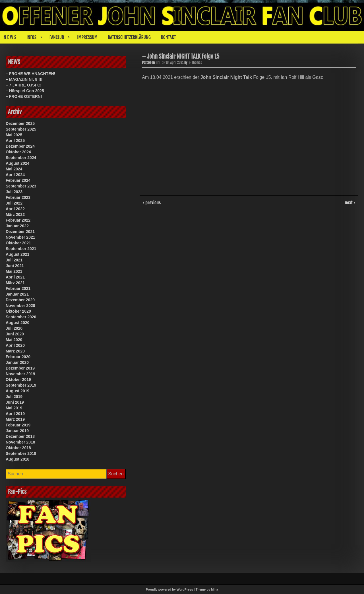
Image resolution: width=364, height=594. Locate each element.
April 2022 (15, 209)
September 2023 (21, 186)
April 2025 (15, 141)
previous (152, 205)
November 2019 (20, 374)
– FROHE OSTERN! (24, 96)
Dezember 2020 (20, 300)
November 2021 (20, 237)
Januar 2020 (17, 362)
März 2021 (15, 283)
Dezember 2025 (20, 123)
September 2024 (21, 158)
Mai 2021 (14, 271)
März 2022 (15, 214)
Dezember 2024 (20, 146)
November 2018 (20, 442)
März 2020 (15, 351)
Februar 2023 (18, 197)
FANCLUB (57, 37)
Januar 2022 (17, 226)
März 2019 (15, 419)
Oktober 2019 (18, 379)
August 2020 (17, 323)
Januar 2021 (17, 294)
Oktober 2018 (18, 448)
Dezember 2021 (20, 232)
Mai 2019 (14, 408)
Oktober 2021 (18, 243)
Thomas (197, 65)
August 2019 (17, 391)
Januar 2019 (17, 431)
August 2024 (17, 163)
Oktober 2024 (18, 152)
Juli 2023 (14, 192)
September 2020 (21, 317)
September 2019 (21, 385)
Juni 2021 (15, 266)
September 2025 (21, 129)
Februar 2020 (18, 357)
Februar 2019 (18, 425)
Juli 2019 (14, 397)
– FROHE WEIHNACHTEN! (30, 74)
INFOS (31, 37)
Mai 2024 (14, 169)
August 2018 (17, 459)
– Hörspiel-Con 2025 (25, 91)
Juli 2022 (14, 203)
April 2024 (15, 175)
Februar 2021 (18, 288)
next (349, 205)
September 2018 (21, 453)
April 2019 (15, 414)
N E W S (10, 37)
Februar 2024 (18, 180)
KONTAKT (168, 37)
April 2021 (15, 277)
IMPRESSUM (87, 37)
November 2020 (20, 306)
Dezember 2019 (20, 368)
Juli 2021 (14, 260)
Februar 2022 (18, 220)
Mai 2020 (14, 340)
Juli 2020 (14, 328)
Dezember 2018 (20, 436)
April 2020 (15, 345)
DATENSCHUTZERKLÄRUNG (129, 37)
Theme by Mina (207, 589)
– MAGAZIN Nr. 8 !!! (24, 79)
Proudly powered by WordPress (169, 589)
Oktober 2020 (18, 311)
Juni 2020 (15, 334)
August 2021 (17, 254)
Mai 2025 (14, 135)
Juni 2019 (15, 402)
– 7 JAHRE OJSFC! (24, 85)
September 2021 (21, 249)
